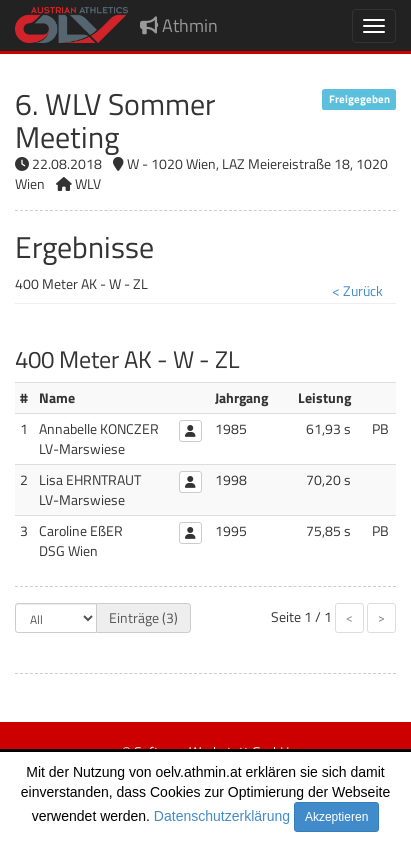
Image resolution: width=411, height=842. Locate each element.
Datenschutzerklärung (222, 816)
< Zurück (357, 290)
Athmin (179, 25)
